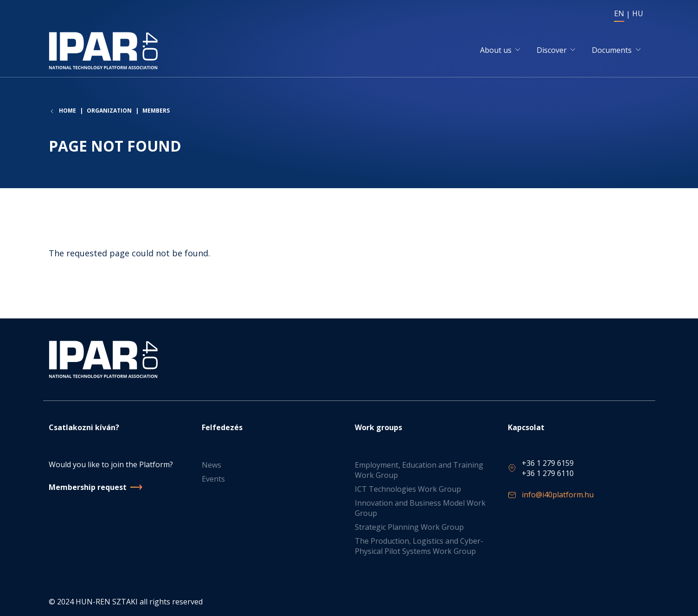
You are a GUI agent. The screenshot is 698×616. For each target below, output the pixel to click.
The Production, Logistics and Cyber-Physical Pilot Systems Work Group (419, 546)
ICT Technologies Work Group (408, 489)
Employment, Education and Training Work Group (419, 470)
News (211, 465)
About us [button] (496, 50)
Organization (109, 111)
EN (619, 13)
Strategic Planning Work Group (409, 527)
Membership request (88, 487)
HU (638, 13)
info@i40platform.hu (558, 495)
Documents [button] (612, 50)
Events (213, 479)
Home (67, 111)
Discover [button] (552, 50)
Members (156, 111)
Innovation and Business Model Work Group (420, 508)
